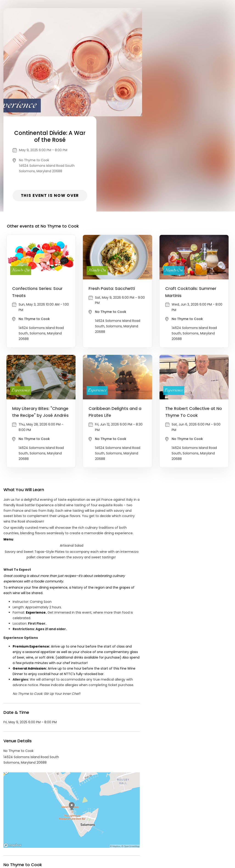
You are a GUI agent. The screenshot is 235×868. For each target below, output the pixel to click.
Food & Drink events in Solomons (96, 791)
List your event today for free (146, 827)
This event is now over (187, 100)
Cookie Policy (182, 833)
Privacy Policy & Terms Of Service (109, 833)
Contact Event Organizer (58, 833)
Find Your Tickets (154, 833)
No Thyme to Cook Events (41, 791)
